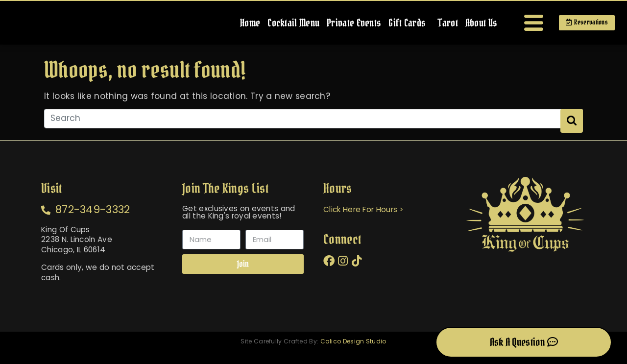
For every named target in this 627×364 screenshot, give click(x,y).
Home (244, 26)
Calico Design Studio (353, 351)
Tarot (442, 26)
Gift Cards (401, 26)
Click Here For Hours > (366, 217)
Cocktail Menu (288, 26)
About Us (475, 26)
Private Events (348, 26)
